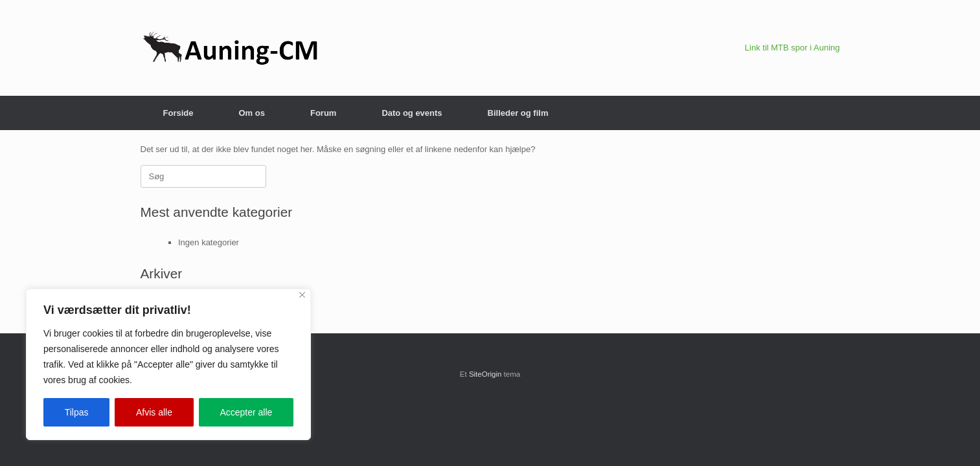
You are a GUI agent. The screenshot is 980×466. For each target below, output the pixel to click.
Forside (178, 113)
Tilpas (77, 412)
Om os (251, 113)
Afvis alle (154, 412)
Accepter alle (246, 412)
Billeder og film (518, 113)
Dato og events (412, 113)
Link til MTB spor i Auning (792, 48)
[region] (168, 364)
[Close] (302, 295)
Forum (323, 113)
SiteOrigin (485, 374)
